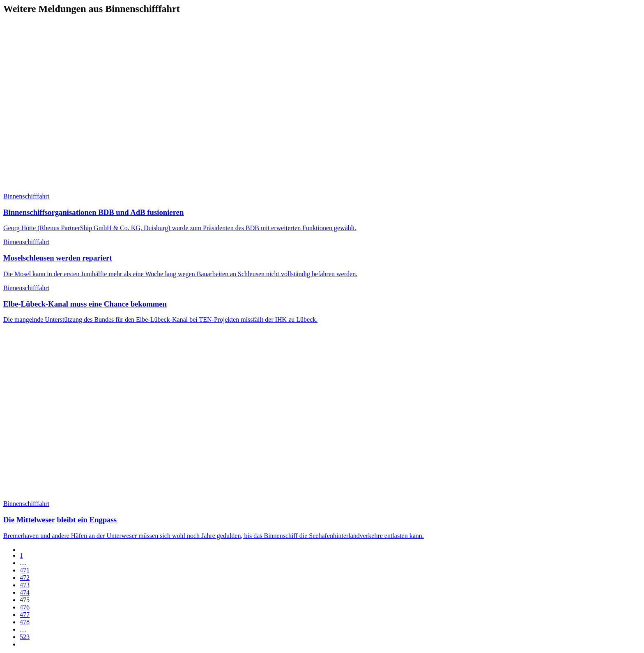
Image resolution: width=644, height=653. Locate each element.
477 (25, 615)
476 (25, 607)
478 (25, 622)
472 (25, 578)
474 (25, 592)
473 (25, 585)
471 (25, 570)
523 (25, 637)
